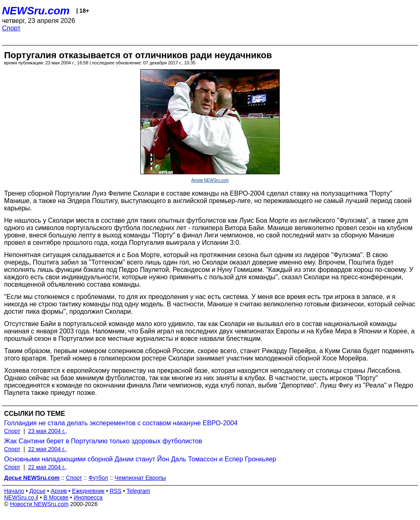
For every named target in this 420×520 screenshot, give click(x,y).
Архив (59, 491)
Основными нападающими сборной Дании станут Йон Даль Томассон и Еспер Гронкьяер (140, 459)
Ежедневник (88, 491)
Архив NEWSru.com (210, 180)
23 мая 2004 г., (48, 431)
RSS (115, 491)
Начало (14, 491)
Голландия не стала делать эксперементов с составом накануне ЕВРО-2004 (121, 423)
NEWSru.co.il (21, 497)
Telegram (139, 491)
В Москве (56, 497)
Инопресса (88, 497)
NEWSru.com (36, 11)
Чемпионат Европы (140, 478)
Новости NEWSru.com (39, 504)
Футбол (98, 478)
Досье (37, 491)
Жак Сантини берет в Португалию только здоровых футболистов (103, 441)
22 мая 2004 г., (48, 449)
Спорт (11, 28)
